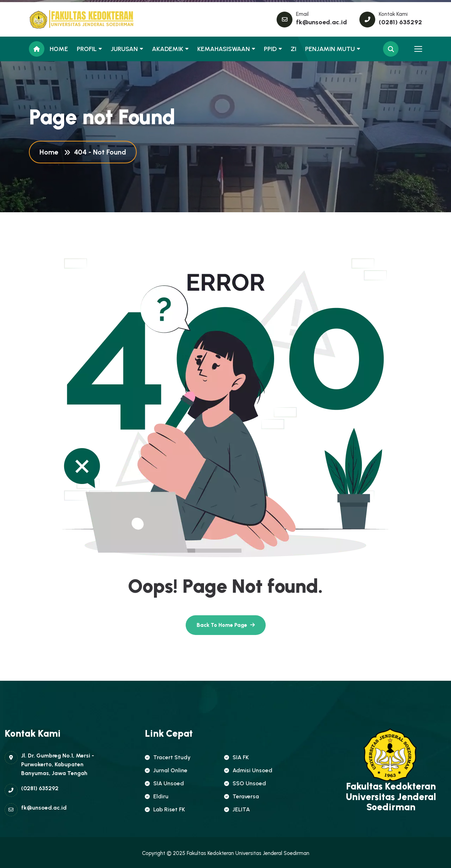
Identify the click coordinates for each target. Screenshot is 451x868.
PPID (270, 49)
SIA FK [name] (236, 757)
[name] (61, 19)
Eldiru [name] (157, 796)
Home (51, 152)
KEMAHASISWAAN (224, 49)
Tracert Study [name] (168, 757)
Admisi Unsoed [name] (248, 770)
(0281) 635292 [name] (400, 22)
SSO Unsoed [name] (245, 783)
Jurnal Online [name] (166, 770)
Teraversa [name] (242, 796)
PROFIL (87, 49)
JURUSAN (124, 49)
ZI (294, 49)
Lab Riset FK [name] (165, 809)
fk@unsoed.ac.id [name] (322, 22)
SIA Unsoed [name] (164, 783)
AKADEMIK (168, 49)
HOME (59, 49)
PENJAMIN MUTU (330, 49)
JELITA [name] (237, 809)
